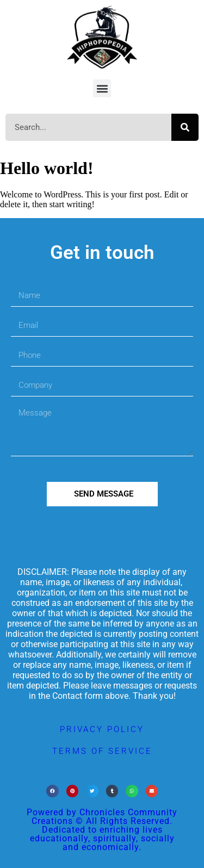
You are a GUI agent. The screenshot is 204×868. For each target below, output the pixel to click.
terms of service (102, 751)
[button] (102, 88)
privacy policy (102, 729)
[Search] (185, 127)
